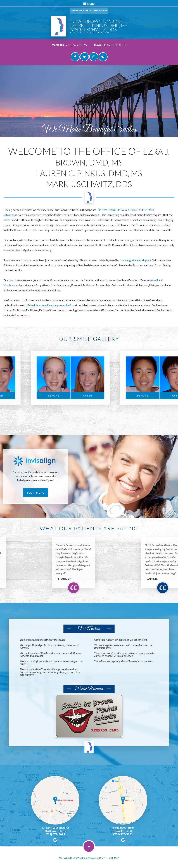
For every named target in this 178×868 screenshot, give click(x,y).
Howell (99, 45)
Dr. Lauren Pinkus (127, 210)
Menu (89, 4)
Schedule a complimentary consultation (51, 305)
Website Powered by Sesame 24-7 (85, 858)
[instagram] (94, 57)
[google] (55, 840)
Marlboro (58, 45)
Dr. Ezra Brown (107, 210)
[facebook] (75, 57)
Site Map (114, 858)
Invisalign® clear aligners (136, 260)
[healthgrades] (103, 57)
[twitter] (84, 57)
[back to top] (89, 846)
